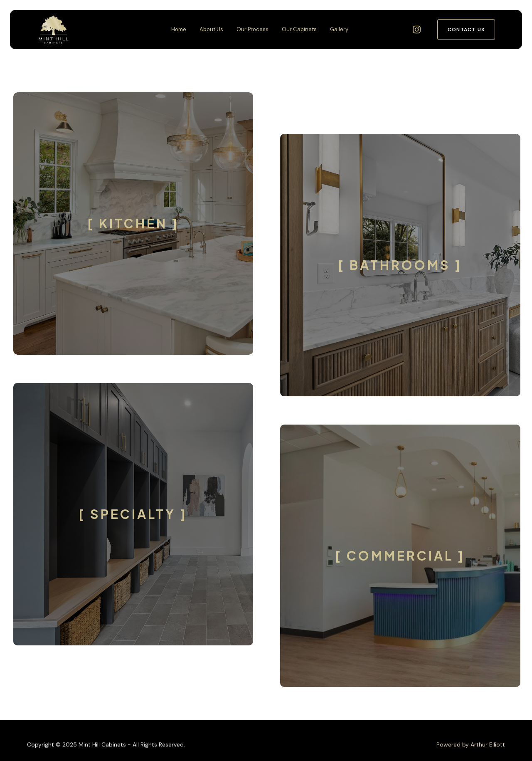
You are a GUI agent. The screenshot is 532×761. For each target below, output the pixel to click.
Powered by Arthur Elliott (471, 752)
